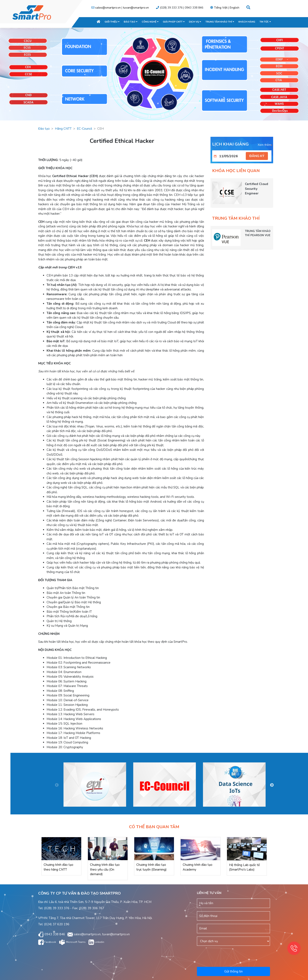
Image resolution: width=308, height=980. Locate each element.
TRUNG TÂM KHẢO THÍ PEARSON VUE (258, 233)
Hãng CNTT (63, 129)
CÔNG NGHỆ (150, 22)
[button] (248, 8)
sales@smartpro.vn (108, 8)
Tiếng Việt (221, 8)
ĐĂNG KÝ (257, 156)
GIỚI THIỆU (112, 22)
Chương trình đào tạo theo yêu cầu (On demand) (105, 869)
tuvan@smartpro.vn (136, 8)
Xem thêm (265, 145)
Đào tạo (44, 129)
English (234, 8)
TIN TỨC (265, 22)
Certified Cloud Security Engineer (257, 189)
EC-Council (84, 129)
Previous (57, 785)
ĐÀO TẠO (131, 22)
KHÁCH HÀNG (247, 22)
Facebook (47, 942)
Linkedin (96, 942)
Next (272, 785)
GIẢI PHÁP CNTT (174, 22)
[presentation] (234, 956)
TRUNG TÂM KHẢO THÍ (220, 22)
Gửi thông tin (233, 971)
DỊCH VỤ (195, 22)
